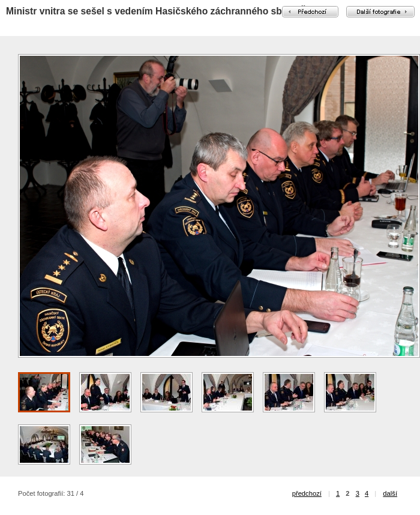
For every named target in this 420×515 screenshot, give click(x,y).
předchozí (307, 493)
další (390, 493)
